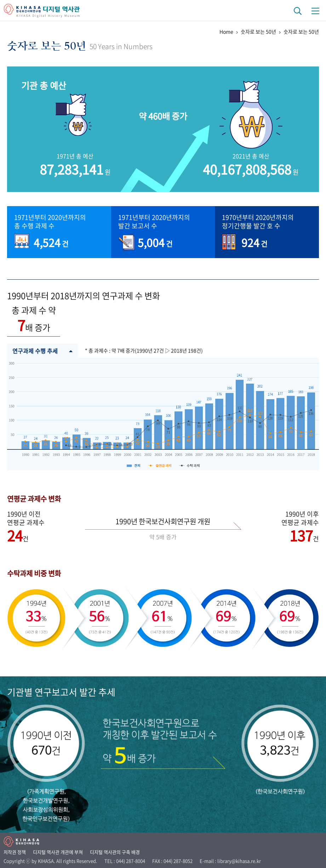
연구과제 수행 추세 (42, 351)
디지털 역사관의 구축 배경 (115, 852)
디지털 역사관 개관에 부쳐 (58, 852)
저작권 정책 (15, 852)
